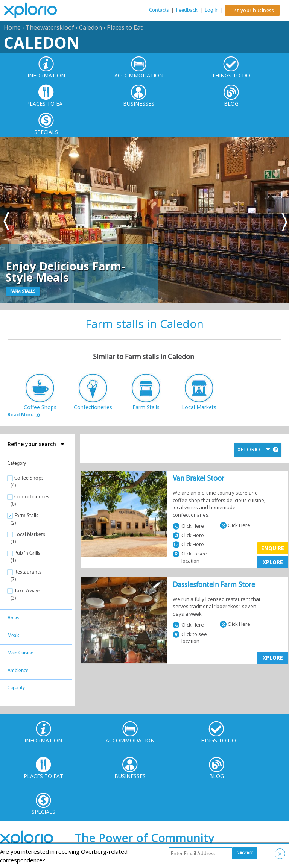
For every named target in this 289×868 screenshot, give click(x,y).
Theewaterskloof (50, 27)
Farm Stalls (26, 515)
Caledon (91, 27)
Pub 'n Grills (27, 553)
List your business (252, 10)
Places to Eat (125, 27)
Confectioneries (32, 497)
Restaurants (28, 572)
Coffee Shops (29, 478)
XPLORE (273, 562)
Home (12, 27)
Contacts (159, 10)
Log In (212, 10)
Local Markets (30, 534)
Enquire (273, 548)
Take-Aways (27, 591)
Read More (21, 415)
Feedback (187, 10)
